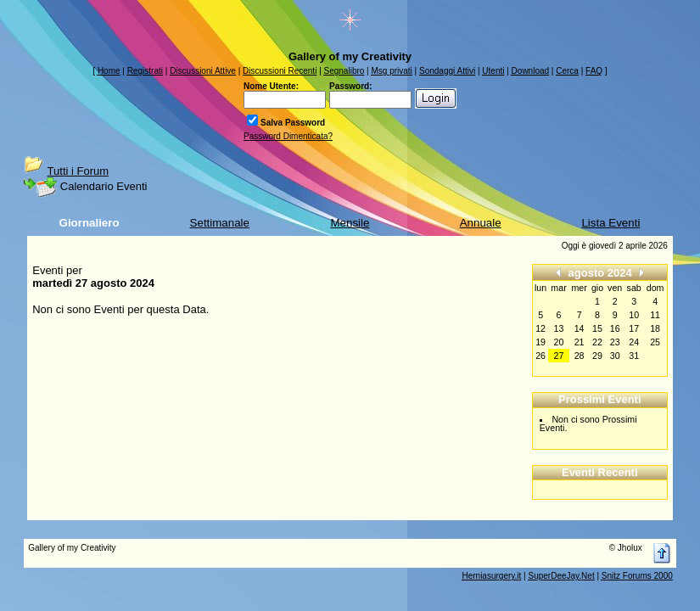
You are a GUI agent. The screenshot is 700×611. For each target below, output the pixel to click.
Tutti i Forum (78, 171)
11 (655, 315)
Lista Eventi (610, 223)
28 (580, 356)
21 (580, 342)
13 (559, 328)
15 (597, 328)
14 (580, 328)
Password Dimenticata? (288, 136)
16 (615, 328)
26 (540, 356)
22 (597, 342)
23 (615, 342)
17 (634, 328)
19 (540, 342)
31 (634, 356)
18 (655, 328)
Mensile (350, 223)
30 (615, 356)
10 (634, 315)
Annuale (481, 223)
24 (634, 342)
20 (559, 342)
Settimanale (220, 223)
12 (540, 328)
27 (559, 356)
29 (597, 356)
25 (655, 342)
